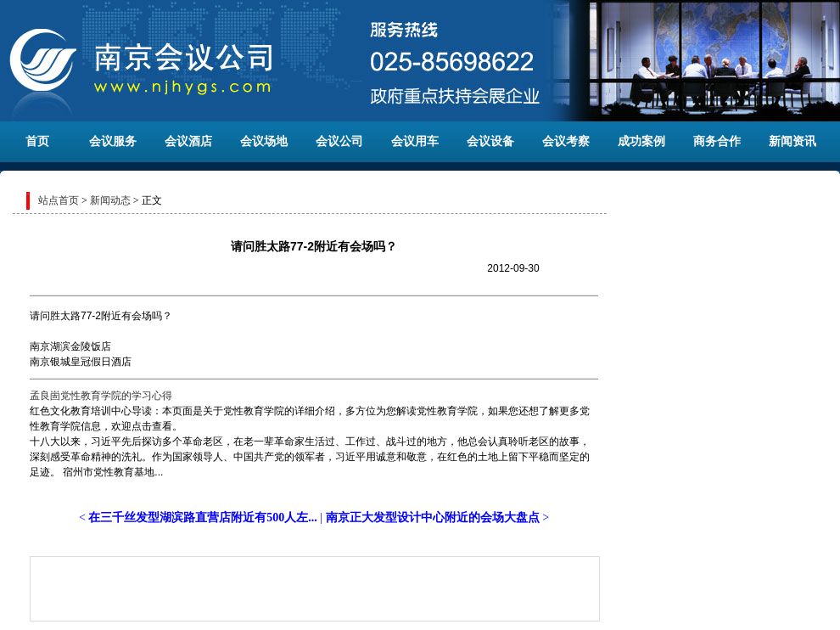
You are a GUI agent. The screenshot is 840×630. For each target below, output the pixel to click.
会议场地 (264, 141)
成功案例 (641, 141)
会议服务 (113, 141)
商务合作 (717, 141)
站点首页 (59, 200)
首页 (37, 141)
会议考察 (566, 141)
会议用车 (415, 141)
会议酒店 (188, 141)
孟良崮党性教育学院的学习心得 (101, 396)
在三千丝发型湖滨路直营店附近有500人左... (203, 517)
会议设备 (490, 141)
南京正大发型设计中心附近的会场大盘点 (433, 517)
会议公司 (339, 141)
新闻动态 (110, 200)
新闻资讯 (792, 141)
